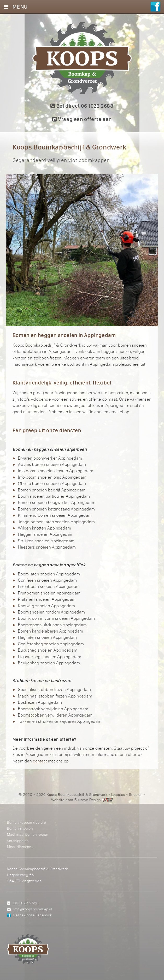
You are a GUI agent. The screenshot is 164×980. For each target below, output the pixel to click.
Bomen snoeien (20, 828)
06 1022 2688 (26, 903)
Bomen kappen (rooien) (27, 822)
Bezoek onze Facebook (33, 915)
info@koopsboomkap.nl (33, 909)
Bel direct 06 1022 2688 (82, 106)
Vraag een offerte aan (82, 119)
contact (40, 761)
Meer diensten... (21, 847)
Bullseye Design (88, 800)
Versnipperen (18, 841)
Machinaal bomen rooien (28, 834)
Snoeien (136, 795)
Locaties (118, 795)
